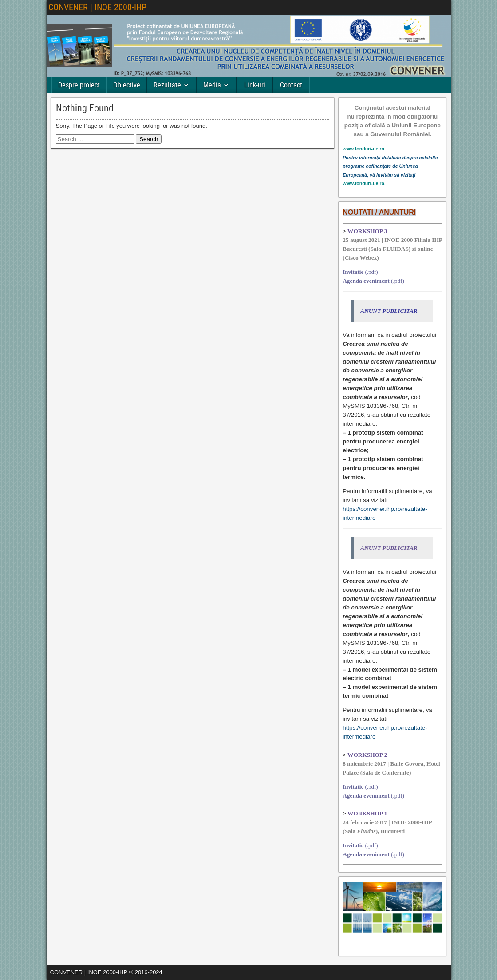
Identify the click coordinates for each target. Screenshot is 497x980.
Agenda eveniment (366, 281)
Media (212, 85)
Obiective (127, 85)
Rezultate (167, 85)
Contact (291, 85)
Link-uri (255, 85)
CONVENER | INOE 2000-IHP (97, 7)
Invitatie (353, 272)
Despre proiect (79, 85)
